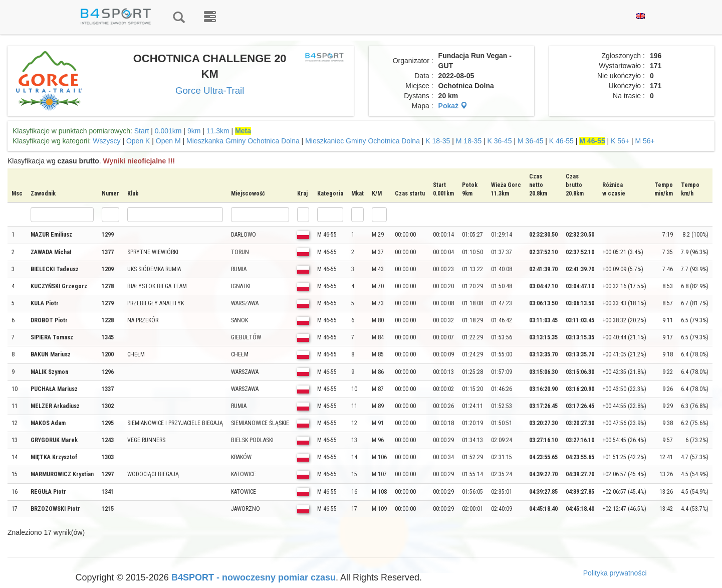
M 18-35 (469, 141)
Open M (168, 141)
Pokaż (453, 106)
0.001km (168, 131)
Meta (243, 131)
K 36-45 (500, 141)
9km (194, 131)
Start (142, 131)
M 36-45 (530, 141)
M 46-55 (592, 141)
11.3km (218, 131)
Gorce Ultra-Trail (210, 90)
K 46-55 (561, 141)
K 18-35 (438, 141)
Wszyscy (106, 141)
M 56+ (645, 141)
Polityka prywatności (615, 573)
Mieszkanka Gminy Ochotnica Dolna (243, 141)
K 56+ (620, 141)
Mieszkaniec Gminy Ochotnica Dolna (363, 141)
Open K (138, 141)
